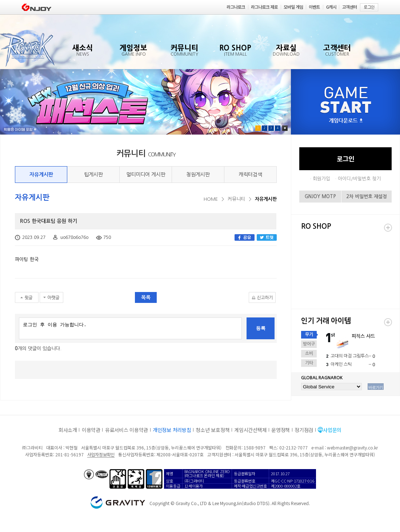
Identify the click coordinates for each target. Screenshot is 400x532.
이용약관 (91, 430)
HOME (211, 199)
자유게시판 (41, 175)
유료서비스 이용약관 (127, 430)
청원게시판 (198, 175)
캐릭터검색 (250, 175)
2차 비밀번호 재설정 (367, 197)
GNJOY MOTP (320, 197)
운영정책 (281, 430)
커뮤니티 (236, 199)
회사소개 (68, 430)
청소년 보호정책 (213, 430)
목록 (146, 297)
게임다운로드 (346, 121)
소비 (309, 353)
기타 (309, 363)
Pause (285, 128)
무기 (309, 335)
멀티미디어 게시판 (146, 175)
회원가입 (321, 179)
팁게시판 (93, 175)
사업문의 (332, 430)
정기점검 (304, 430)
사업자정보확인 (101, 454)
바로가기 (376, 387)
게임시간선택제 (250, 430)
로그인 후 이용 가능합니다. (130, 328)
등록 (261, 328)
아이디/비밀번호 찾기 (359, 179)
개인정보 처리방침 (172, 430)
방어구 (309, 344)
